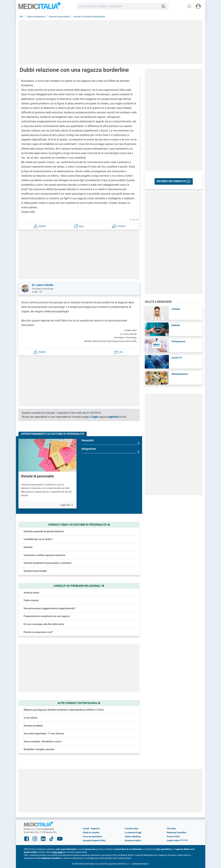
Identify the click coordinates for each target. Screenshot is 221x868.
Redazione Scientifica (177, 833)
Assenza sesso (32, 593)
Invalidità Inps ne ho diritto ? (38, 539)
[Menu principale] (189, 6)
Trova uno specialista (92, 837)
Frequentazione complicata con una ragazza (47, 616)
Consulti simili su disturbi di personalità (79, 525)
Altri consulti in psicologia (79, 703)
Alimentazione (180, 374)
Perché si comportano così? (38, 632)
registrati (113, 417)
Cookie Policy (173, 841)
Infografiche (111, 450)
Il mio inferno (31, 718)
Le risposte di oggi (133, 833)
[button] (40, 226)
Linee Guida (57, 852)
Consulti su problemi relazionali (79, 586)
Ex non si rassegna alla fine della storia (44, 624)
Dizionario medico (133, 841)
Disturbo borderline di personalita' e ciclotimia (48, 563)
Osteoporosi (178, 341)
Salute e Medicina (133, 837)
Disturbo (28, 547)
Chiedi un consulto (91, 833)
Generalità (111, 442)
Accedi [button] (86, 829)
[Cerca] (165, 6)
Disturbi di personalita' (35, 571)
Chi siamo (171, 829)
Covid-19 (177, 358)
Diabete (176, 325)
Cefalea (176, 309)
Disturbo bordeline (33, 726)
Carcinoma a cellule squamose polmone (45, 555)
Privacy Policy (173, 837)
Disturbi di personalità (37, 476)
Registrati (95, 829)
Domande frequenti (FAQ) (94, 841)
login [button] (95, 417)
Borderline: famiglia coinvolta (39, 749)
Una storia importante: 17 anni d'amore (44, 734)
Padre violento (31, 600)
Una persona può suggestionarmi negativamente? (50, 608)
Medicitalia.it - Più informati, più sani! (40, 7)
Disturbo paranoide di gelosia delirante (44, 531)
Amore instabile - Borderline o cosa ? (43, 742)
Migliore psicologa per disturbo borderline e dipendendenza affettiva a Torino (64, 710)
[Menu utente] (198, 6)
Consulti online (132, 829)
